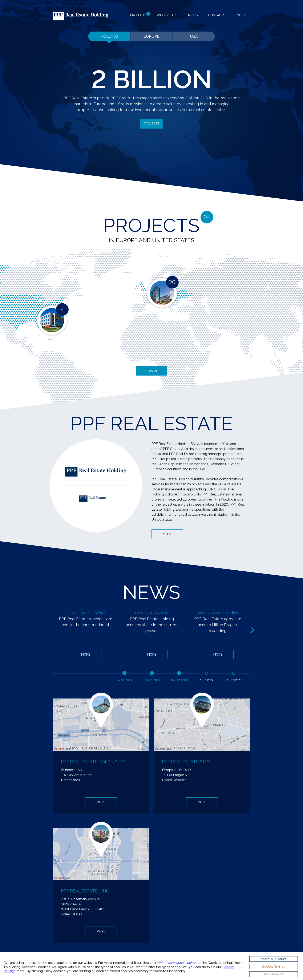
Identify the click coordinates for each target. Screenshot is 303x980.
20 (172, 282)
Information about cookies (178, 963)
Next (253, 630)
